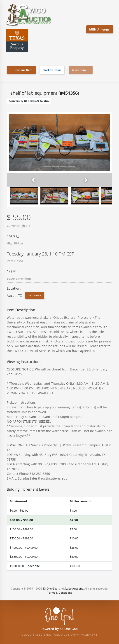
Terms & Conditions (60, 593)
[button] (33, 180)
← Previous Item (21, 70)
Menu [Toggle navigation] (100, 30)
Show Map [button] (35, 295)
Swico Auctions (74, 589)
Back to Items (52, 70)
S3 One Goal (50, 589)
